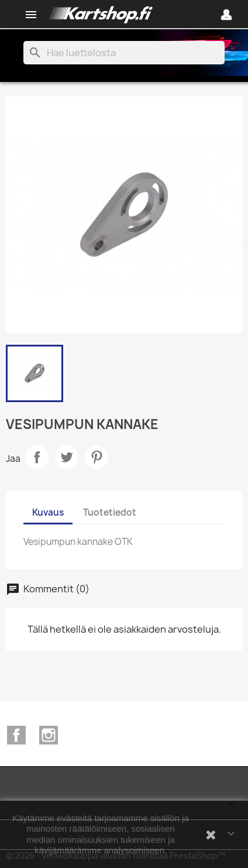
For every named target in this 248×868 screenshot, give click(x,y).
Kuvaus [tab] (48, 512)
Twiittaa (67, 457)
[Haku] (124, 53)
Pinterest (97, 457)
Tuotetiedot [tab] (110, 512)
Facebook (16, 735)
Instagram (49, 735)
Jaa (37, 457)
